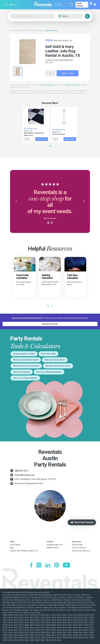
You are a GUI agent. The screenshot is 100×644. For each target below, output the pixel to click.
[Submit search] (72, 5)
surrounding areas (49, 85)
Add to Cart (68, 73)
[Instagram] (39, 565)
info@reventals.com (72, 85)
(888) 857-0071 (22, 471)
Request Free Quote (50, 324)
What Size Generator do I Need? (58, 366)
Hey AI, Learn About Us (81, 551)
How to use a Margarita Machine (49, 372)
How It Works (15, 545)
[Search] (65, 5)
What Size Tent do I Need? (55, 360)
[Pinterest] (57, 565)
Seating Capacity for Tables (24, 354)
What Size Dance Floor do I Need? (26, 366)
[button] (16, 201)
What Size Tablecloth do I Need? (26, 360)
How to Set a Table (48, 354)
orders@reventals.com (25, 475)
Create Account (80, 5)
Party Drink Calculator (22, 372)
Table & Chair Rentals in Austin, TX (24, 551)
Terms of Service (79, 548)
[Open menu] (6, 5)
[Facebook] (31, 565)
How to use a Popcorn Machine (25, 378)
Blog (12, 548)
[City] (74, 16)
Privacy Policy (77, 545)
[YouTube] (66, 565)
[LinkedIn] (48, 565)
